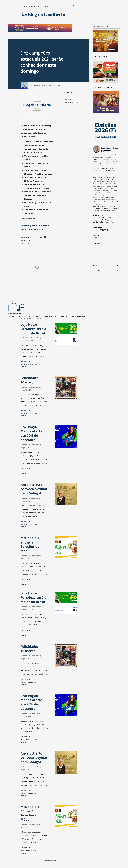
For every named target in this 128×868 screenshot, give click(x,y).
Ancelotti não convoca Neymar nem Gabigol (34, 489)
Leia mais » (24, 367)
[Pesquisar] (74, 5)
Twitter (39, 6)
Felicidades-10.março (30, 380)
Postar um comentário (29, 364)
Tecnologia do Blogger (49, 861)
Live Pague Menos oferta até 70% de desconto (31, 433)
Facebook (24, 6)
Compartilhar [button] (68, 92)
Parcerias (46, 6)
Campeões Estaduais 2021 (71, 103)
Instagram (32, 6)
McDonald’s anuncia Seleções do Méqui (30, 544)
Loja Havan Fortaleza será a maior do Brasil (33, 329)
